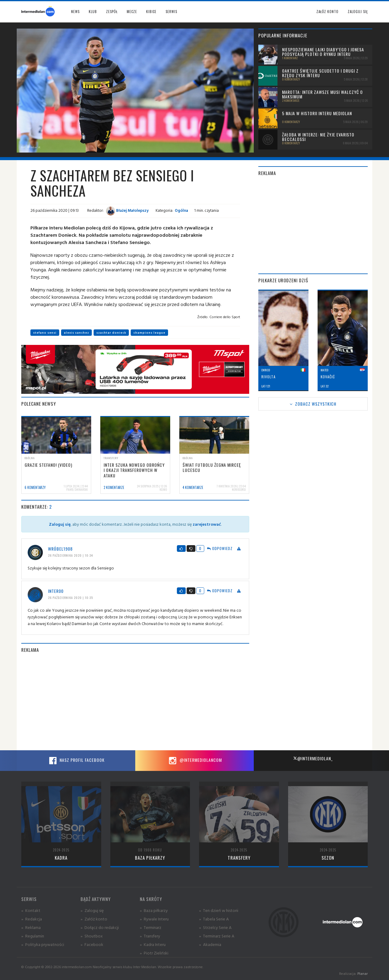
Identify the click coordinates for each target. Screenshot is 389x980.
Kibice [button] (151, 12)
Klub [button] (93, 12)
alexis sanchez (76, 333)
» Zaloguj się (92, 910)
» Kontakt (31, 910)
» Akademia (210, 944)
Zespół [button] (112, 12)
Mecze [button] (132, 12)
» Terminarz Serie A (217, 936)
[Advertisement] (135, 702)
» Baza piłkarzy (154, 910)
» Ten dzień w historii (219, 910)
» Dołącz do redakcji (100, 927)
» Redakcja (32, 919)
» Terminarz (151, 927)
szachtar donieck (111, 333)
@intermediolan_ (313, 758)
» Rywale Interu (154, 919)
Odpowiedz (220, 548)
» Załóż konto (94, 919)
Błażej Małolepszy (127, 210)
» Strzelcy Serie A (215, 927)
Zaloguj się (358, 12)
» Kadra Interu (153, 944)
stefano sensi (45, 333)
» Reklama (31, 927)
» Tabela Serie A (214, 919)
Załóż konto (327, 12)
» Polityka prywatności (43, 944)
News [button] (75, 12)
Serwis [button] (171, 12)
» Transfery (150, 936)
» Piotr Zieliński (154, 953)
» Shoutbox (92, 936)
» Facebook (92, 944)
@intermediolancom (195, 761)
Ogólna (181, 210)
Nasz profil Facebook (76, 761)
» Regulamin (33, 936)
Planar (363, 973)
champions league (149, 333)
